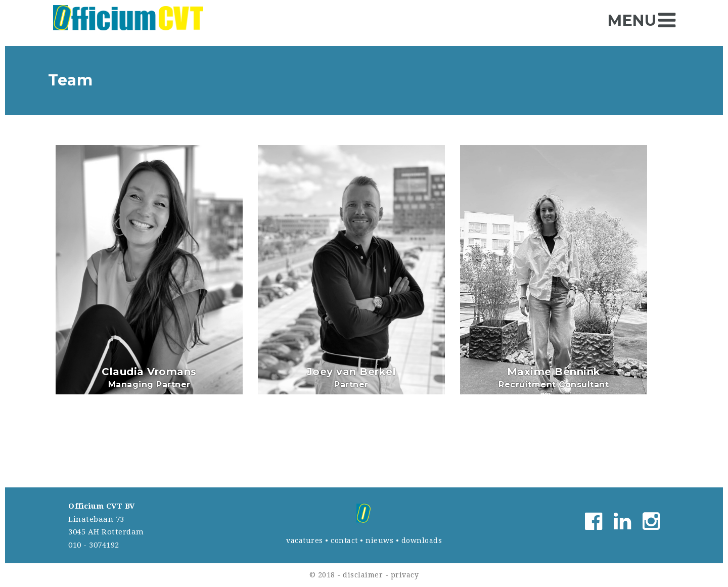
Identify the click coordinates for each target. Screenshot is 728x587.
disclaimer (363, 575)
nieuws (379, 540)
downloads (422, 540)
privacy (405, 575)
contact (344, 540)
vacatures (305, 540)
